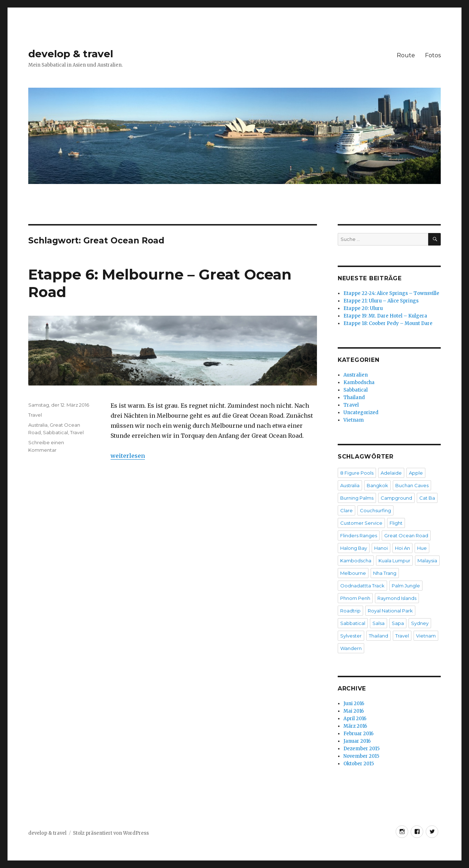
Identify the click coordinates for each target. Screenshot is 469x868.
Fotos (433, 55)
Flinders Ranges (359, 535)
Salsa (378, 623)
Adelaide (391, 473)
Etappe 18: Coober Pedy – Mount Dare (388, 323)
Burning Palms (357, 498)
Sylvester (351, 636)
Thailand (354, 397)
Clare (346, 510)
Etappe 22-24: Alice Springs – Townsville (391, 293)
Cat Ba (427, 498)
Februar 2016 (358, 734)
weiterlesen (128, 456)
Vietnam (354, 420)
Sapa (398, 623)
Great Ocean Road (406, 535)
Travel (35, 415)
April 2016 (355, 719)
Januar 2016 (357, 741)
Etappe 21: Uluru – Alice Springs (381, 301)
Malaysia (427, 561)
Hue (422, 548)
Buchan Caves (412, 485)
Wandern (351, 648)
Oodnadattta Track (362, 586)
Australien (356, 375)
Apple (416, 473)
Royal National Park (390, 611)
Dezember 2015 (361, 749)
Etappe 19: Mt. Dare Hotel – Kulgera (385, 316)
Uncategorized (361, 413)
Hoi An (402, 548)
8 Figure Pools (357, 473)
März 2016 (355, 726)
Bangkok (377, 485)
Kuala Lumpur (394, 561)
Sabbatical (55, 432)
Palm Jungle (406, 586)
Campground (396, 498)
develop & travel (71, 54)
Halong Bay (354, 548)
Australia (38, 425)
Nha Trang (385, 573)
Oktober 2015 (359, 764)
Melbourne (353, 573)
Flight (396, 523)
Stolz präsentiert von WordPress (111, 833)
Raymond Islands (397, 598)
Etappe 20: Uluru (363, 308)
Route (406, 55)
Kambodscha (359, 382)
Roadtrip (350, 611)
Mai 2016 (354, 711)
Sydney (420, 623)
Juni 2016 (354, 704)
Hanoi (381, 548)
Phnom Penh (355, 598)
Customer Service (361, 523)
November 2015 (361, 756)
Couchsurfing (375, 510)
